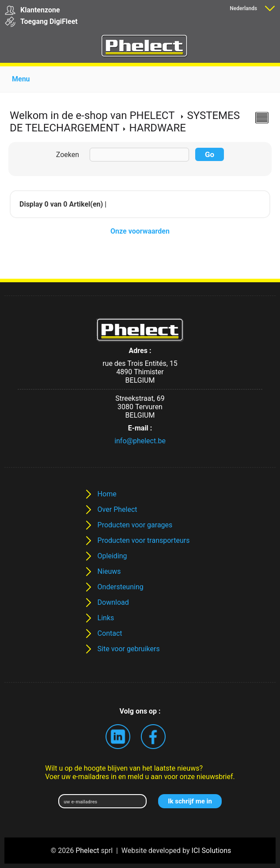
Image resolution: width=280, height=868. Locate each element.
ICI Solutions (212, 851)
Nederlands (243, 8)
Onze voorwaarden (140, 231)
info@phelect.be (140, 441)
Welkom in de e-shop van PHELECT (92, 115)
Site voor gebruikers (129, 649)
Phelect (87, 851)
